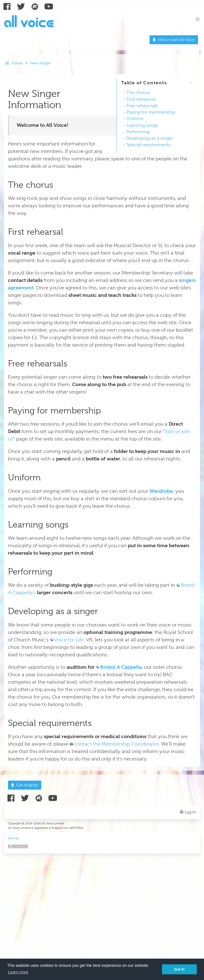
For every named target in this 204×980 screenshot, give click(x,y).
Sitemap (13, 838)
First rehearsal (141, 99)
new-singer (41, 63)
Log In (187, 811)
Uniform (135, 119)
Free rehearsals (142, 106)
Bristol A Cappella (121, 667)
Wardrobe (161, 491)
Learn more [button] (18, 972)
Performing (138, 132)
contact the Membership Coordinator (116, 744)
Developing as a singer (150, 138)
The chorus (138, 92)
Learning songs (142, 125)
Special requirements (148, 145)
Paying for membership (151, 112)
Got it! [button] (179, 969)
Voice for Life (69, 640)
